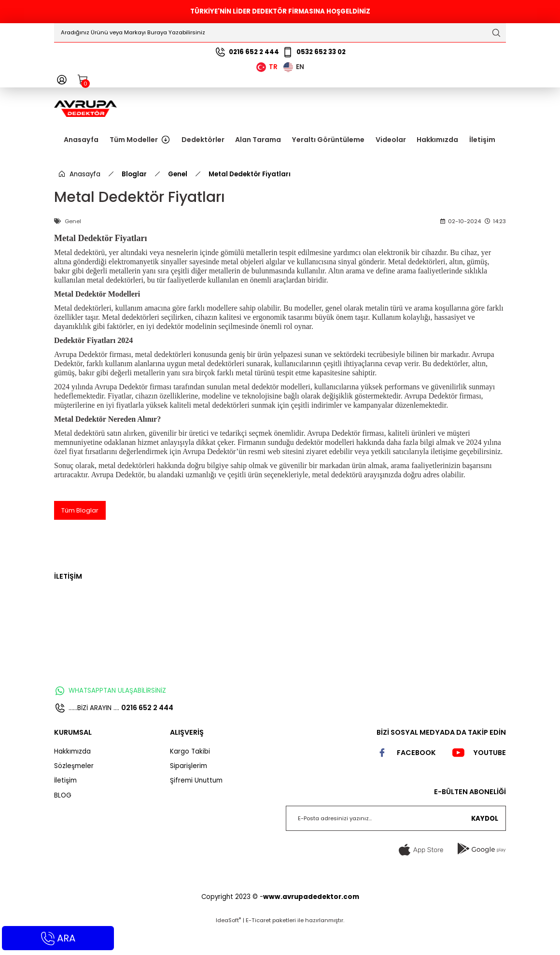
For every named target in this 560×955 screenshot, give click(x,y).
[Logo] (85, 108)
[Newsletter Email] (396, 847)
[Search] (280, 33)
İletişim (65, 809)
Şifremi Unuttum (196, 809)
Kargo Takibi (190, 779)
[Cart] (83, 80)
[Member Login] (62, 80)
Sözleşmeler (74, 794)
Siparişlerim (189, 794)
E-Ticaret (258, 948)
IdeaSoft (228, 948)
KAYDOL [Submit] (485, 847)
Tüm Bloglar (80, 538)
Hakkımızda (72, 779)
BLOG (63, 823)
